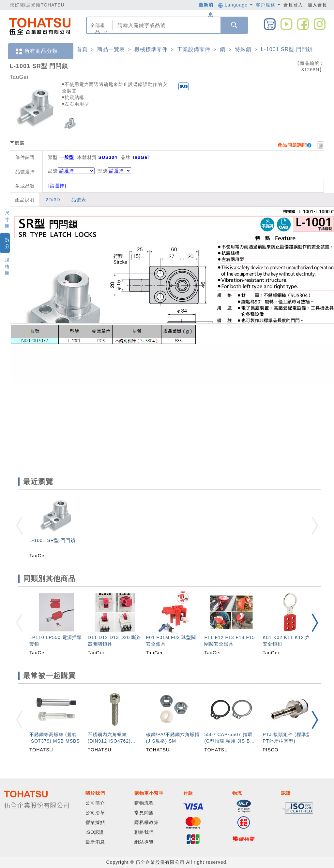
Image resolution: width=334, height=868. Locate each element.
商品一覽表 (111, 49)
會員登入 (293, 5)
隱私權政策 (147, 822)
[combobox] (166, 25)
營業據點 (95, 822)
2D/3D (53, 200)
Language (235, 5)
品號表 (79, 200)
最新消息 (95, 842)
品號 (71, 171)
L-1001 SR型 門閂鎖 (287, 49)
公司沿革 (95, 813)
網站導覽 (144, 842)
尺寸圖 (7, 220)
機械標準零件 (151, 49)
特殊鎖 (243, 49)
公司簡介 (95, 803)
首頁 (82, 49)
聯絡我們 (144, 832)
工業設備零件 (194, 49)
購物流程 (144, 803)
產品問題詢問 (292, 145)
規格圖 (7, 266)
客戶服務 (268, 5)
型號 (114, 171)
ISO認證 (95, 832)
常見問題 (144, 813)
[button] (315, 623)
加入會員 (317, 5)
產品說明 (25, 200)
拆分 (7, 243)
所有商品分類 (36, 51)
